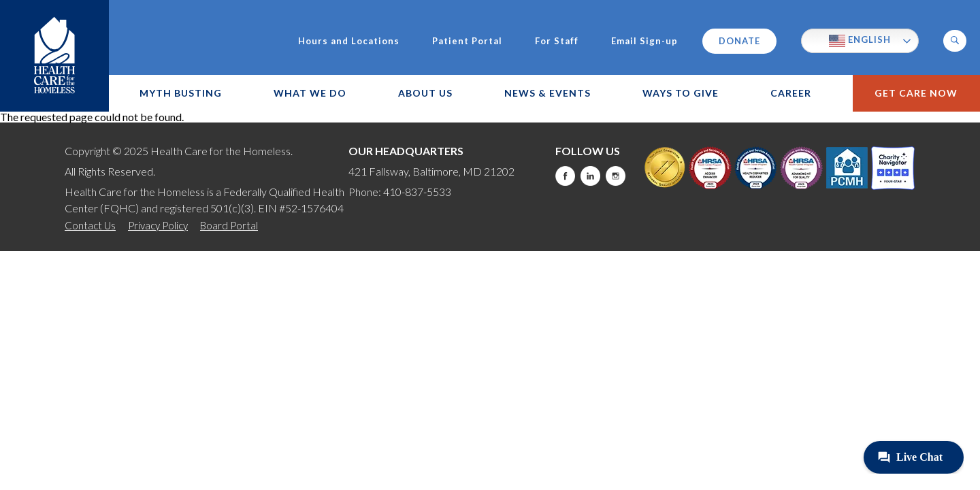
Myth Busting (181, 93)
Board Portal (229, 225)
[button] (955, 41)
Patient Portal (467, 41)
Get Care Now (916, 93)
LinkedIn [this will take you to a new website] (590, 176)
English (860, 41)
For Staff (557, 41)
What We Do (310, 93)
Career (791, 93)
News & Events (548, 93)
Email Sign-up (644, 41)
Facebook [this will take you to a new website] (565, 176)
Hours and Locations (349, 41)
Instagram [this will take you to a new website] (616, 176)
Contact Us (90, 225)
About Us (425, 93)
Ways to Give (681, 93)
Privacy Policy (158, 225)
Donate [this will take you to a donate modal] (739, 41)
